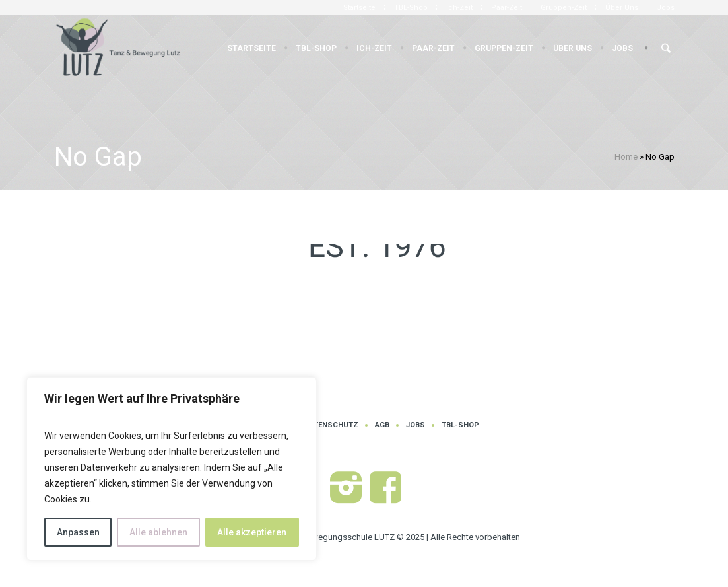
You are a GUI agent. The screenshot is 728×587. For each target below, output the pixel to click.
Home (626, 157)
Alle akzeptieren (252, 532)
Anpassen (78, 532)
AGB (382, 425)
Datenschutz (331, 425)
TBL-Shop (460, 425)
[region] (172, 469)
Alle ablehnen (158, 532)
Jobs (415, 425)
